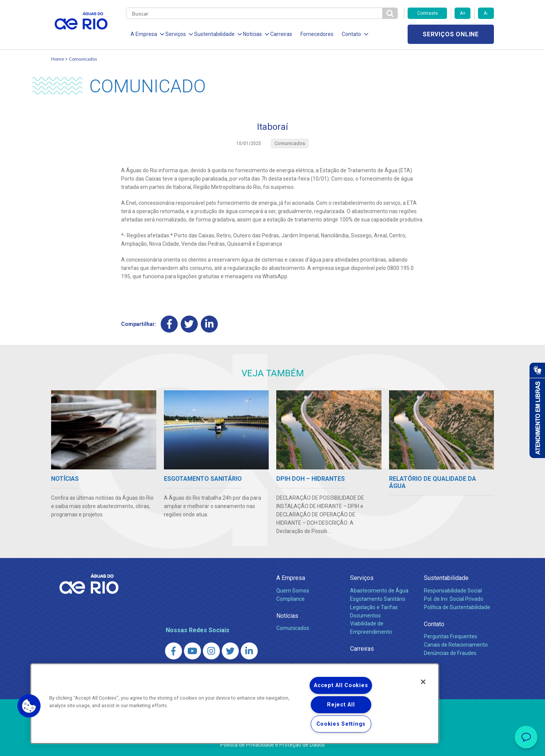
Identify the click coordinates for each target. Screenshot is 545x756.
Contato (434, 624)
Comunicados (83, 59)
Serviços (362, 578)
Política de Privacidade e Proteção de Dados (272, 745)
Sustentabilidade (446, 578)
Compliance (290, 599)
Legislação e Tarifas (374, 607)
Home (58, 59)
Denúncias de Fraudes (450, 653)
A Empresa (291, 578)
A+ (463, 13)
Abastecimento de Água (379, 591)
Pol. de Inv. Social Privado (454, 599)
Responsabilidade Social (453, 591)
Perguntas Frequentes (451, 636)
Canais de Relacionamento (456, 645)
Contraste (427, 13)
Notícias (287, 616)
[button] (29, 706)
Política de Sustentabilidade (457, 607)
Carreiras (281, 34)
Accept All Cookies (341, 685)
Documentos (365, 616)
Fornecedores (317, 34)
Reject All (341, 705)
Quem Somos (293, 591)
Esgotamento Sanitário (378, 599)
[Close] (423, 682)
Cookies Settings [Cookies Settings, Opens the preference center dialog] (341, 724)
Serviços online (451, 34)
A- (486, 13)
